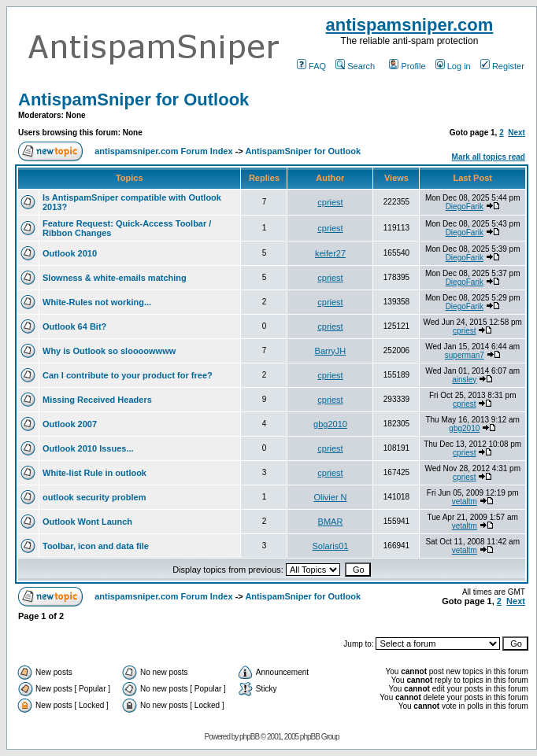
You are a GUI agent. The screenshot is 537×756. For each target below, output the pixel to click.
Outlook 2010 (70, 253)
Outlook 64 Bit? (74, 326)
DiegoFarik (465, 207)
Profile (407, 66)
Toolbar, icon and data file (96, 546)
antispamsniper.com (410, 25)
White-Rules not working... (97, 302)
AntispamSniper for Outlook (133, 100)
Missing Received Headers (97, 400)
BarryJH (331, 351)
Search (355, 66)
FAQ (311, 66)
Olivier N (330, 497)
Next (517, 133)
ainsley (464, 380)
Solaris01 (331, 546)
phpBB (249, 737)
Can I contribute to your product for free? (128, 375)
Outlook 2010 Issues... (88, 448)
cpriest (330, 202)
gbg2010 (330, 424)
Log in (453, 66)
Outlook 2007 (70, 424)
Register (502, 66)
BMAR (331, 522)
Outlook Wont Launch (87, 522)
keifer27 (330, 253)
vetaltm (465, 502)
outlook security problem (94, 497)
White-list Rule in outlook (94, 473)
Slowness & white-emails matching (115, 278)
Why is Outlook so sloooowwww (109, 351)
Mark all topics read (489, 157)
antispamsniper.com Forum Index (163, 151)
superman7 (465, 355)
